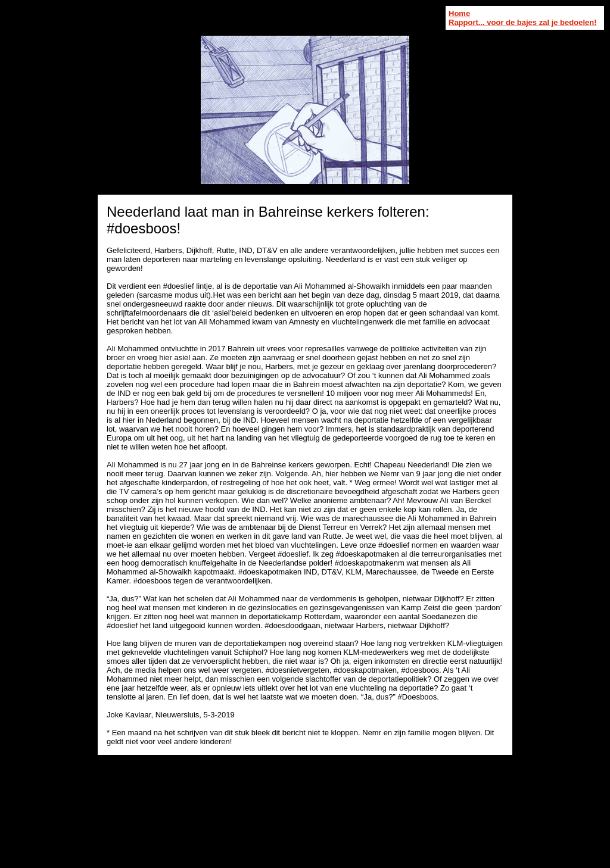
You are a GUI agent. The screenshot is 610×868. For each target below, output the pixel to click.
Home (459, 13)
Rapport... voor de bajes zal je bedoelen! (523, 22)
